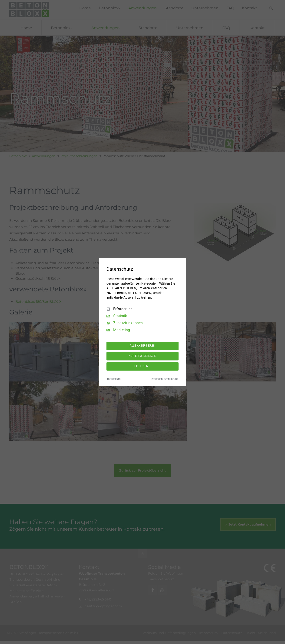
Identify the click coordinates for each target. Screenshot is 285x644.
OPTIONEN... (142, 366)
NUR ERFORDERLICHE (142, 356)
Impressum (114, 379)
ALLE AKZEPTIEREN (142, 346)
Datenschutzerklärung (165, 379)
